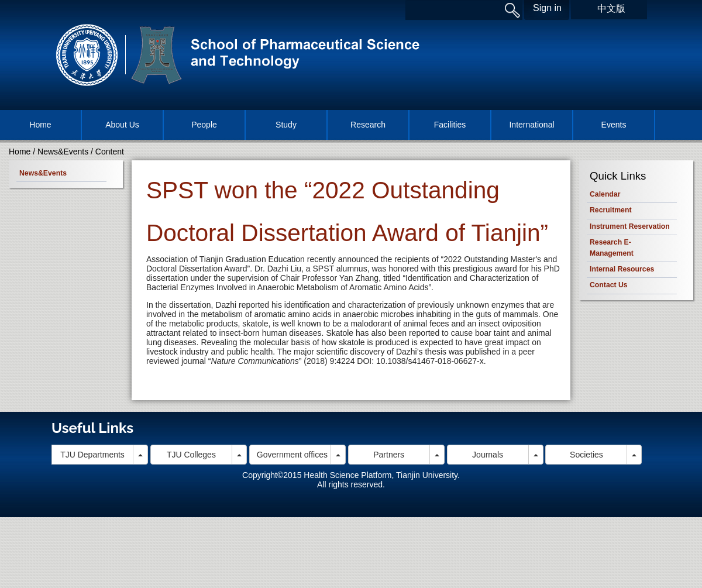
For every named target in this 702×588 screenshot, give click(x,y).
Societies (586, 455)
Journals (488, 455)
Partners (389, 455)
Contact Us (609, 285)
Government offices (292, 455)
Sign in (547, 8)
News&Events (63, 152)
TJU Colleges (191, 455)
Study (286, 125)
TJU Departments (92, 455)
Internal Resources (622, 269)
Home (40, 125)
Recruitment (610, 210)
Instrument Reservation (630, 226)
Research (368, 125)
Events (614, 125)
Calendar (605, 194)
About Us (122, 125)
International (531, 125)
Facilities (450, 125)
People (204, 125)
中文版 (611, 8)
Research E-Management (612, 247)
